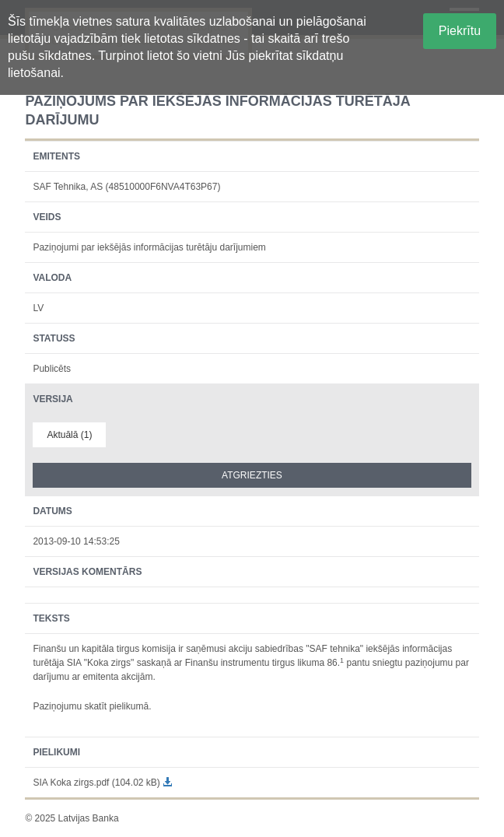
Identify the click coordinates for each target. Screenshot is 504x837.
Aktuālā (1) (69, 435)
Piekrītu (460, 31)
